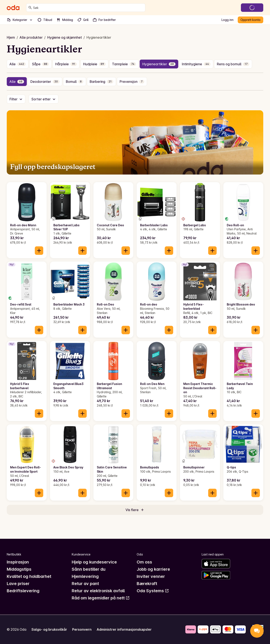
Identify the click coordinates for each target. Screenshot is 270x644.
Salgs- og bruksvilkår (49, 629)
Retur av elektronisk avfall (98, 591)
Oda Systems (153, 591)
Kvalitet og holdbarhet (29, 576)
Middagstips (19, 569)
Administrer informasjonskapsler (124, 629)
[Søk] (30, 8)
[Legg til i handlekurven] (39, 251)
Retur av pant (85, 584)
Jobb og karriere (153, 569)
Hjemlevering (85, 576)
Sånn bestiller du (89, 569)
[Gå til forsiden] (13, 8)
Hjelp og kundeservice (94, 562)
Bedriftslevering (23, 591)
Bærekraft (147, 584)
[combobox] (88, 8)
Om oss (144, 562)
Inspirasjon (18, 562)
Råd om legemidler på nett (101, 598)
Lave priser (18, 584)
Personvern (82, 629)
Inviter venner (151, 576)
